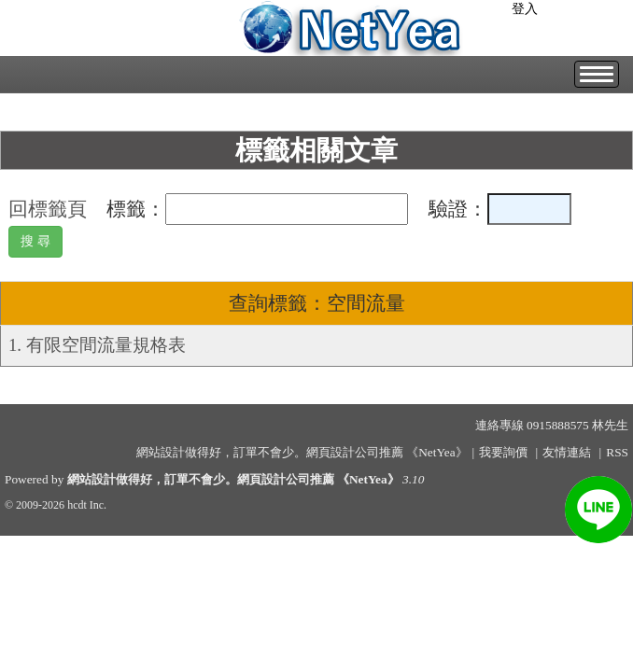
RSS (617, 452)
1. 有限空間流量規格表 (97, 345)
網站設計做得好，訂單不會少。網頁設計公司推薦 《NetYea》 (233, 479)
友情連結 (567, 452)
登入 (525, 9)
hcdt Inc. (87, 505)
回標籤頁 (48, 209)
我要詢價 (503, 452)
